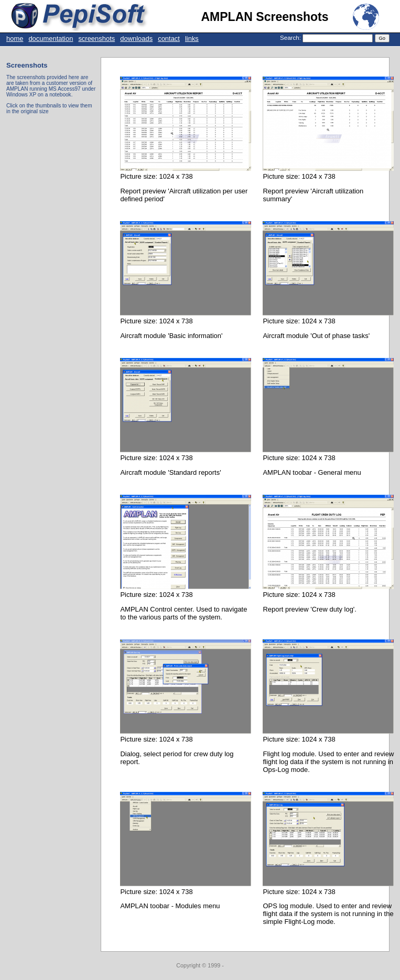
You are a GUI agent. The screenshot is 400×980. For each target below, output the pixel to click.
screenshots (96, 39)
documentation (51, 39)
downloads (136, 39)
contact (169, 39)
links (192, 39)
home (15, 39)
